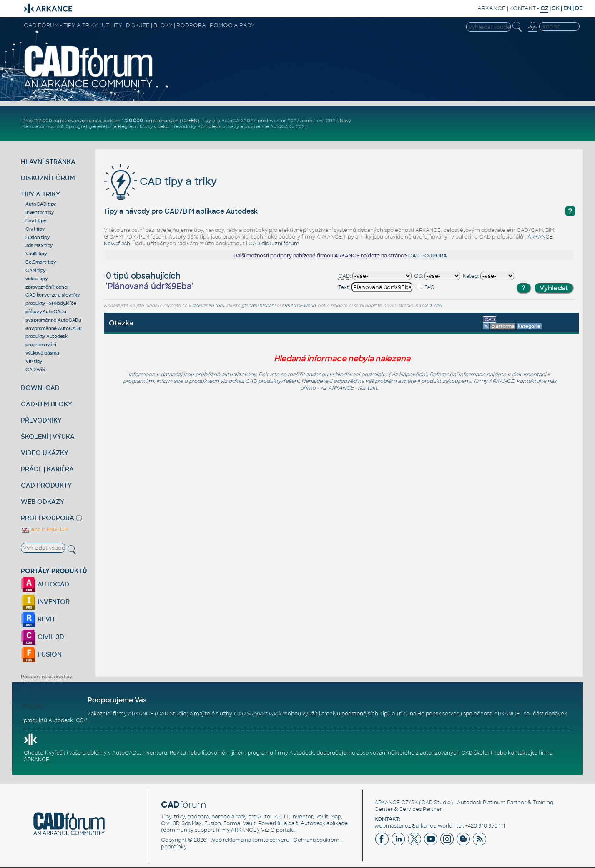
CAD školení (477, 753)
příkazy (231, 126)
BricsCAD (33, 707)
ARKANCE (492, 8)
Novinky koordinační (44, 695)
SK (556, 8)
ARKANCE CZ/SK (396, 803)
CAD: (345, 276)
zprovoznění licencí (47, 287)
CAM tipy (35, 270)
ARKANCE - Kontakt (353, 388)
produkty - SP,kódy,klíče (51, 303)
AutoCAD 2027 (239, 121)
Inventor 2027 (283, 121)
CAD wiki (35, 370)
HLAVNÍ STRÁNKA (48, 162)
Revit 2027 (326, 121)
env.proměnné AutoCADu (54, 328)
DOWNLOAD (40, 388)
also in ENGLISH (44, 529)
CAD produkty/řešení (272, 381)
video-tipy (36, 279)
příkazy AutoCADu (46, 312)
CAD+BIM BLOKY (46, 404)
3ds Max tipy (39, 245)
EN (567, 8)
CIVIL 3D (43, 637)
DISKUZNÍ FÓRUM (48, 178)
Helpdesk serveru (440, 714)
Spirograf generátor (89, 126)
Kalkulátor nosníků (43, 126)
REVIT (38, 619)
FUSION (41, 654)
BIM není (31, 689)
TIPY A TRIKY (40, 194)
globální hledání (258, 306)
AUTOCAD (45, 584)
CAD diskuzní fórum (274, 244)
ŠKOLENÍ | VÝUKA (48, 437)
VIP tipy (34, 361)
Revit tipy (36, 221)
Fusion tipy (37, 237)
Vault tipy (36, 254)
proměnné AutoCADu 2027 (276, 126)
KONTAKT (523, 8)
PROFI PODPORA (48, 518)
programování (41, 345)
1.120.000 (132, 121)
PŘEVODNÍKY (41, 420)
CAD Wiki (432, 306)
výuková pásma (42, 353)
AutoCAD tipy (41, 204)
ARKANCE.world (299, 306)
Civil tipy (35, 229)
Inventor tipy (40, 212)
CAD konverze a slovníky (52, 295)
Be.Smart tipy (41, 262)
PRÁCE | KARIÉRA (47, 469)
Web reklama (227, 840)
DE (579, 8)
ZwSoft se (33, 701)
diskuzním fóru (208, 306)
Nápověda (412, 375)
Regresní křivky (135, 126)
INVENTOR (45, 602)
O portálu (282, 830)
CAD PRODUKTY (46, 485)
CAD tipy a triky (160, 181)
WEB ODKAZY (43, 502)
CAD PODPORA (428, 256)
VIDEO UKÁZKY (45, 453)
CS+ (81, 720)
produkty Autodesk (46, 336)
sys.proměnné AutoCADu (53, 320)
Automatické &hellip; (45, 683)
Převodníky (183, 126)
